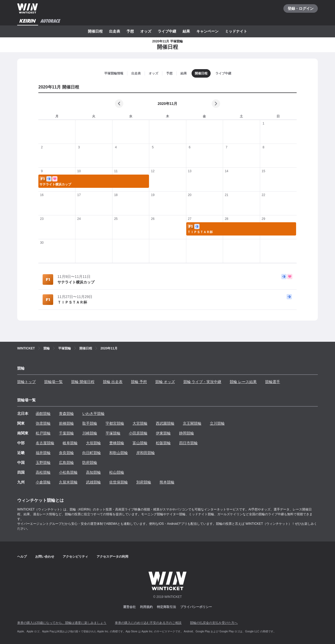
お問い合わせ (45, 557)
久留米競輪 (68, 482)
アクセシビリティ (75, 557)
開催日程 (95, 31)
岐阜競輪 (70, 443)
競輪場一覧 (53, 382)
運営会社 (129, 607)
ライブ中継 (167, 31)
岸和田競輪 (146, 453)
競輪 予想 (139, 382)
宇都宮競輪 (115, 423)
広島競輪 (66, 463)
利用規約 (146, 607)
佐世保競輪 (119, 482)
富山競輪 (140, 443)
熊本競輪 (167, 482)
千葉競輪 (66, 433)
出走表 (115, 31)
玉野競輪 (43, 463)
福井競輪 (43, 453)
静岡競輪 (187, 433)
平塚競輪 (113, 433)
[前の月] (119, 104)
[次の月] (216, 104)
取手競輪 (90, 423)
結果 (186, 31)
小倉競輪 (43, 482)
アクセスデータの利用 (112, 557)
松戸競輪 (43, 433)
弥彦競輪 (43, 423)
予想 (130, 31)
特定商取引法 (166, 607)
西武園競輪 (165, 423)
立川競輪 (217, 423)
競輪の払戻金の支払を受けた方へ (214, 623)
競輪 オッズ (165, 382)
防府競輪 (90, 463)
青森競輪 (66, 414)
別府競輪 (144, 482)
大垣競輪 (93, 443)
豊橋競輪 (117, 443)
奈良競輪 (66, 453)
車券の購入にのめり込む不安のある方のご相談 (148, 623)
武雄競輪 (93, 482)
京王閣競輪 (192, 423)
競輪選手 (273, 382)
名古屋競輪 (45, 443)
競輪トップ (26, 382)
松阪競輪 (163, 443)
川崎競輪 (90, 433)
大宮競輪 (140, 423)
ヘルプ (22, 557)
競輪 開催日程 (83, 382)
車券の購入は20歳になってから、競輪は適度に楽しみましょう (62, 623)
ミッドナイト (236, 31)
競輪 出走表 (113, 382)
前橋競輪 (66, 423)
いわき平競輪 (93, 414)
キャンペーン (207, 31)
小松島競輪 (68, 472)
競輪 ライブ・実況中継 (202, 382)
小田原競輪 (138, 433)
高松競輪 (43, 472)
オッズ (146, 31)
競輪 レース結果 (243, 382)
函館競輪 (43, 414)
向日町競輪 (92, 453)
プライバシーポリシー (196, 607)
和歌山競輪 (119, 453)
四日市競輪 (188, 443)
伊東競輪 (163, 433)
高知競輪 (93, 472)
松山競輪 (117, 472)
